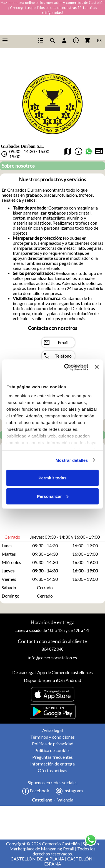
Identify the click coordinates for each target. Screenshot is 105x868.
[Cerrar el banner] (97, 367)
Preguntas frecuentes (52, 757)
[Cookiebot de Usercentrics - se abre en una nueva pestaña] (66, 367)
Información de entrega (52, 764)
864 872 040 (52, 649)
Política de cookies (52, 750)
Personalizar (53, 496)
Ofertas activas (52, 770)
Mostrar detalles (72, 460)
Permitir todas (53, 478)
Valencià (65, 800)
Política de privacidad (53, 744)
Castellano (42, 800)
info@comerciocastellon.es (53, 658)
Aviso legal (52, 730)
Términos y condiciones (52, 737)
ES (99, 41)
